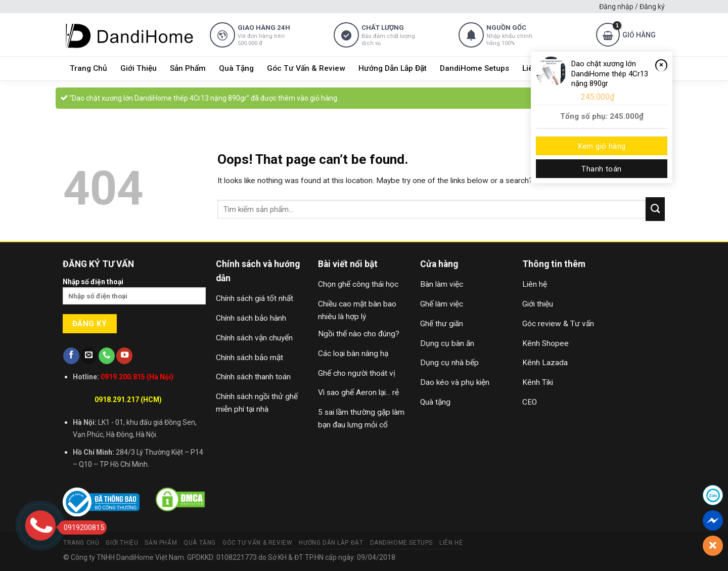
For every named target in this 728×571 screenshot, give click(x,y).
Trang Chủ (88, 68)
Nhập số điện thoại (134, 295)
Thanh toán (602, 169)
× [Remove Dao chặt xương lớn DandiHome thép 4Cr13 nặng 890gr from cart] (661, 65)
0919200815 (81, 528)
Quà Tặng (236, 68)
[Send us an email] (89, 356)
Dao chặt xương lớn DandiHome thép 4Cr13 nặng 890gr (610, 74)
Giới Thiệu (139, 68)
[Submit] (655, 209)
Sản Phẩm (188, 68)
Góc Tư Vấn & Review (306, 68)
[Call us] (107, 356)
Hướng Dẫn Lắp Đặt (393, 68)
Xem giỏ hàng (601, 146)
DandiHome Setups (474, 68)
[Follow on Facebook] (71, 356)
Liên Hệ (451, 543)
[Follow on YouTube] (124, 356)
